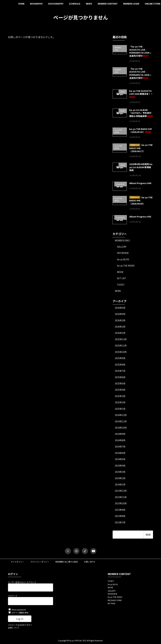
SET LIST (122, 278)
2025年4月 (120, 390)
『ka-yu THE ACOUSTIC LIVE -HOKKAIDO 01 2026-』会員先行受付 (141, 73)
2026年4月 (120, 314)
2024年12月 (121, 416)
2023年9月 (120, 511)
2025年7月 (120, 371)
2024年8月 (120, 441)
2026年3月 (120, 321)
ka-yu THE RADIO (126, 266)
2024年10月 (121, 428)
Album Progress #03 (140, 217)
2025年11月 (121, 346)
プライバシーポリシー (40, 563)
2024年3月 (120, 473)
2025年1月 (120, 409)
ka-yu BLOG (123, 259)
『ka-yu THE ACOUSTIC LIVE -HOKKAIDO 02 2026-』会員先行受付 (141, 51)
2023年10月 (121, 504)
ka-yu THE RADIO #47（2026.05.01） (141, 130)
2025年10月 (121, 352)
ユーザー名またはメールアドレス (22, 583)
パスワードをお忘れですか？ (20, 626)
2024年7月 (120, 447)
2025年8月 (120, 365)
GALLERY (122, 247)
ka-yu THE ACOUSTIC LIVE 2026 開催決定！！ (141, 92)
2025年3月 (120, 397)
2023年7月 (120, 523)
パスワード (13, 597)
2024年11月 (121, 422)
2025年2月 (120, 403)
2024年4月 (120, 466)
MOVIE (120, 272)
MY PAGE (112, 604)
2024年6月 (120, 454)
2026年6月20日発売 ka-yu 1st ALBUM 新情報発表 (141, 167)
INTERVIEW (123, 253)
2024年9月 (120, 435)
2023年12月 (121, 492)
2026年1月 (120, 333)
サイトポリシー (17, 563)
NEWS (118, 291)
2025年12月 (121, 340)
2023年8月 (120, 517)
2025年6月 (120, 378)
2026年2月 (120, 327)
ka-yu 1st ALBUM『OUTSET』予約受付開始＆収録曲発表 (140, 113)
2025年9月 (120, 359)
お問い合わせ (90, 563)
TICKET (121, 285)
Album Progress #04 (140, 183)
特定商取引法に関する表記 (67, 563)
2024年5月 (120, 460)
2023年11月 (121, 498)
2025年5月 (120, 384)
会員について (14, 629)
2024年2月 (120, 479)
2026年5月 (120, 308)
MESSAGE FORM (115, 601)
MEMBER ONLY (122, 240)
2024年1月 (120, 485)
